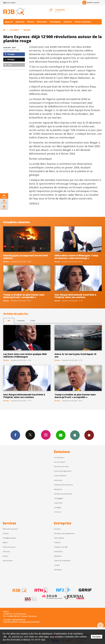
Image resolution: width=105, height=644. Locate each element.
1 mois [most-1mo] (33, 321)
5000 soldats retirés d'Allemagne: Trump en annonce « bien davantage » (76, 257)
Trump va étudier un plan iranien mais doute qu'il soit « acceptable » (24, 296)
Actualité (14, 30)
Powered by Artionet (10, 622)
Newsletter (58, 570)
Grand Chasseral (60, 476)
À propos (57, 529)
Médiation (58, 556)
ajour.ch (9, 22)
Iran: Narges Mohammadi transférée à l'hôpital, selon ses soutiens (75, 296)
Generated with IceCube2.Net (29, 622)
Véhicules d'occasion (10, 529)
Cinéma (6, 533)
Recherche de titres (61, 466)
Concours (58, 512)
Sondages (58, 507)
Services (68, 22)
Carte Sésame (59, 538)
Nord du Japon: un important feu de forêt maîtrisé (26, 257)
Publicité (57, 542)
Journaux (20, 22)
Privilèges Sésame (9, 538)
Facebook (15, 435)
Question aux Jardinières (63, 494)
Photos (31, 22)
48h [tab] (9, 321)
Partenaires (58, 552)
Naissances (58, 489)
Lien (8, 65)
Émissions (42, 22)
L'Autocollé (58, 503)
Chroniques (55, 22)
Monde (27, 30)
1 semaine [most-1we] (21, 321)
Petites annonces (9, 547)
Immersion (58, 480)
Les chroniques (60, 462)
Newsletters (61, 435)
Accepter (97, 637)
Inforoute (6, 552)
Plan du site (32, 616)
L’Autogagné (59, 498)
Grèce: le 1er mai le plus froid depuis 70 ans (75, 355)
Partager (10, 54)
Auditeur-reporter (91, 3)
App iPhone (75, 435)
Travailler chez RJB (61, 547)
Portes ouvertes (83, 22)
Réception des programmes (64, 533)
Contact (57, 565)
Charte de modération (62, 561)
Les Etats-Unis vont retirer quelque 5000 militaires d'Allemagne (25, 355)
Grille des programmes (63, 471)
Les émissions (59, 457)
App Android (89, 435)
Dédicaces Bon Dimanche (64, 485)
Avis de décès (8, 561)
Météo (5, 542)
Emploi (5, 556)
